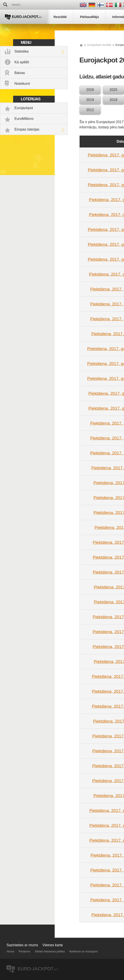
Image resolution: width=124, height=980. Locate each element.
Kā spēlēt (22, 62)
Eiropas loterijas (27, 129)
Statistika (22, 51)
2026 (90, 90)
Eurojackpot (24, 108)
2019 (90, 100)
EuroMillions (24, 119)
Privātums (24, 952)
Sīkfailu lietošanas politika (50, 952)
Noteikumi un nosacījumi (83, 952)
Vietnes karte (53, 945)
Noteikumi (22, 84)
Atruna (10, 952)
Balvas (20, 73)
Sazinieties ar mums (22, 945)
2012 (90, 110)
